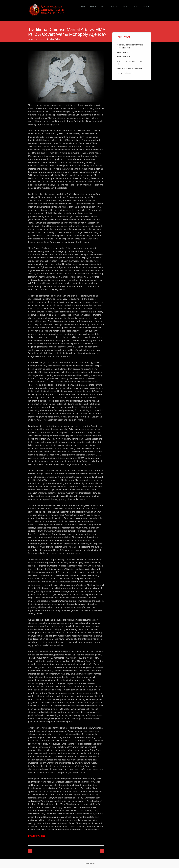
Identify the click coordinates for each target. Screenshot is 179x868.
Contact (147, 6)
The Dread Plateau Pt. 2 (126, 73)
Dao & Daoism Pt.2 (124, 52)
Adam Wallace (55, 39)
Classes (115, 6)
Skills (104, 6)
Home (83, 6)
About (93, 6)
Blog (136, 6)
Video (126, 6)
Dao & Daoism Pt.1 (124, 57)
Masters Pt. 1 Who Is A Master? (129, 69)
